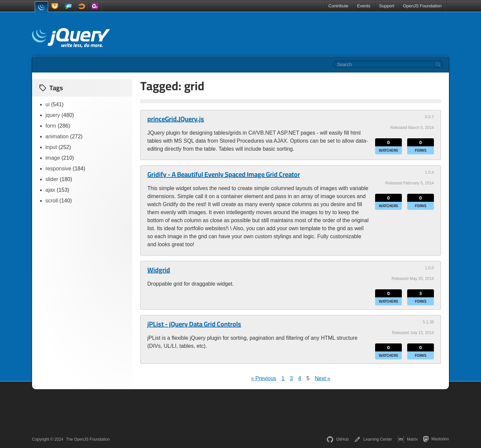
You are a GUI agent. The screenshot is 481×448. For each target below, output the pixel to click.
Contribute (338, 6)
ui (47, 104)
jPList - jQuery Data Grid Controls (194, 324)
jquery (53, 115)
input (51, 147)
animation (57, 136)
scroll (52, 201)
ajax (50, 190)
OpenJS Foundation (422, 6)
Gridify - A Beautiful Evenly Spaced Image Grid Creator (224, 174)
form (51, 126)
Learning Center (373, 439)
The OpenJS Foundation (88, 439)
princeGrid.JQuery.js (176, 119)
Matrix (408, 439)
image (53, 158)
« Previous (264, 378)
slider (52, 179)
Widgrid (159, 270)
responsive (58, 169)
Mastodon (436, 439)
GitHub (338, 439)
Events (364, 6)
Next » (322, 378)
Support (387, 6)
